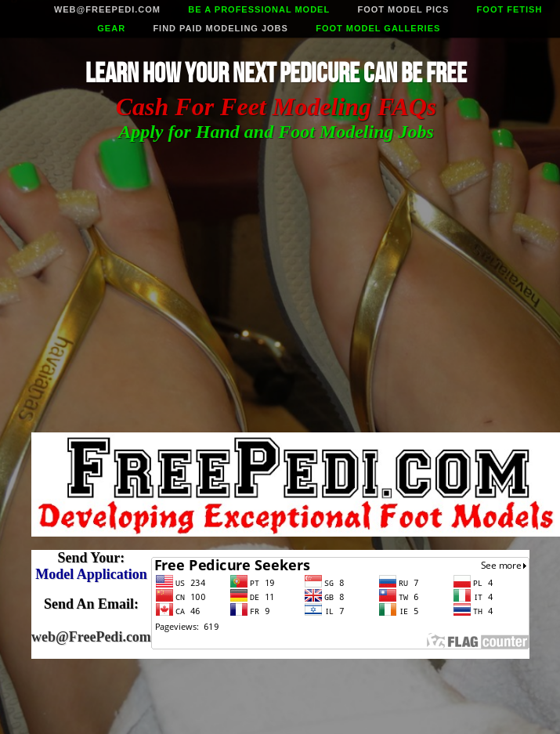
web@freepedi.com (107, 9)
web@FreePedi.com (91, 637)
